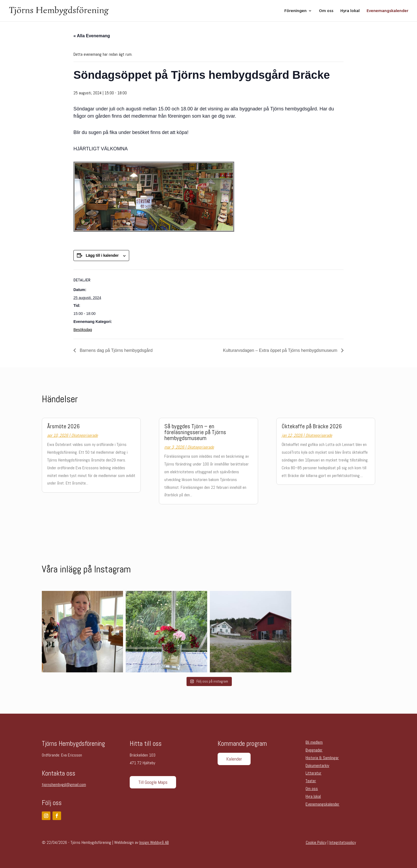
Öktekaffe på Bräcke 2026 (312, 426)
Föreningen (295, 11)
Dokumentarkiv (317, 765)
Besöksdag (83, 330)
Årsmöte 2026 (63, 426)
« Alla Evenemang (92, 36)
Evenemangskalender (388, 11)
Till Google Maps (153, 782)
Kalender (234, 759)
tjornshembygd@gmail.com (64, 785)
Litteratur (313, 773)
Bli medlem (314, 742)
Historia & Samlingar (322, 758)
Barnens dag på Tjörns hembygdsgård (116, 350)
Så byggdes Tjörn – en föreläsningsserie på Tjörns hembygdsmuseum (195, 432)
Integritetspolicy (343, 842)
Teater (311, 781)
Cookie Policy (316, 842)
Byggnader (314, 750)
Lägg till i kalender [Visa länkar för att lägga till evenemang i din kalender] (102, 255)
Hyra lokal (350, 11)
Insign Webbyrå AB (154, 842)
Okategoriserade (85, 435)
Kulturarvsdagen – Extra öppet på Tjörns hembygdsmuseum (281, 350)
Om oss (326, 11)
